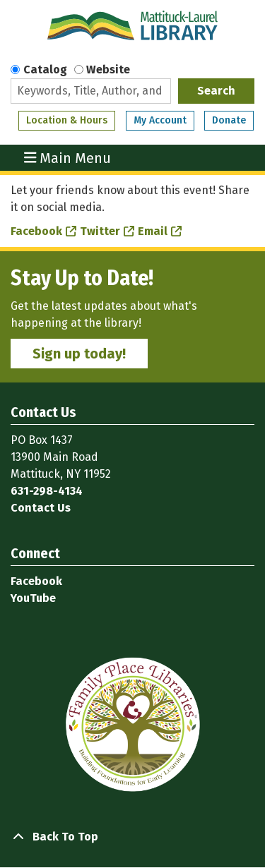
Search (216, 91)
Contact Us (41, 508)
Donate (229, 120)
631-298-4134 (47, 491)
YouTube (33, 598)
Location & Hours (67, 120)
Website (108, 70)
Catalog (45, 70)
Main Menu (68, 158)
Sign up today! (79, 354)
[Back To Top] (132, 837)
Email (153, 231)
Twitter (100, 231)
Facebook (36, 231)
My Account (160, 120)
